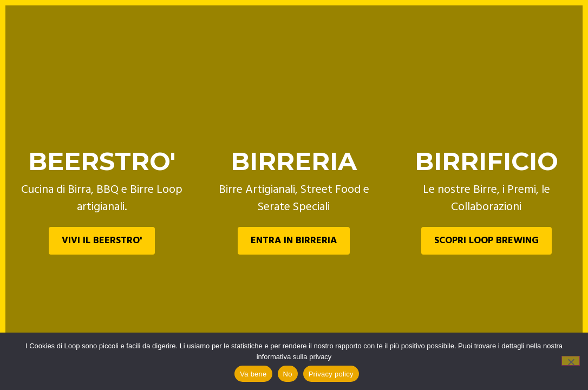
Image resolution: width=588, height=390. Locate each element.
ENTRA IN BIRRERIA (294, 241)
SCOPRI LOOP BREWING (486, 241)
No (288, 374)
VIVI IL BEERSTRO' (102, 241)
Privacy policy (331, 374)
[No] (571, 361)
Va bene (253, 374)
